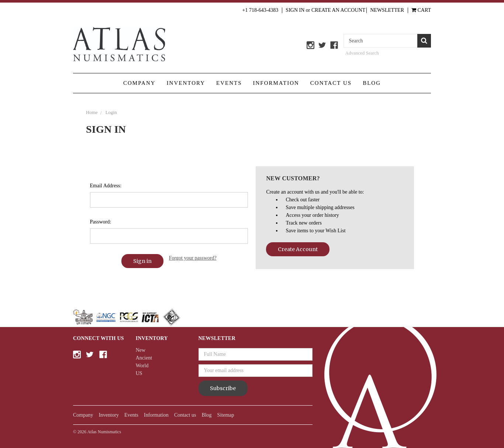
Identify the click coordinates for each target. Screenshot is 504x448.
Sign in (295, 10)
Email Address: (106, 186)
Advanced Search (362, 53)
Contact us (331, 83)
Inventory (186, 83)
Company (139, 83)
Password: (101, 222)
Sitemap (226, 415)
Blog (372, 83)
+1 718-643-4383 (260, 10)
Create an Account (338, 10)
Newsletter (387, 10)
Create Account (298, 249)
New (141, 350)
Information (276, 83)
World (142, 366)
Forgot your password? (193, 258)
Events (229, 83)
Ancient (144, 358)
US (139, 373)
